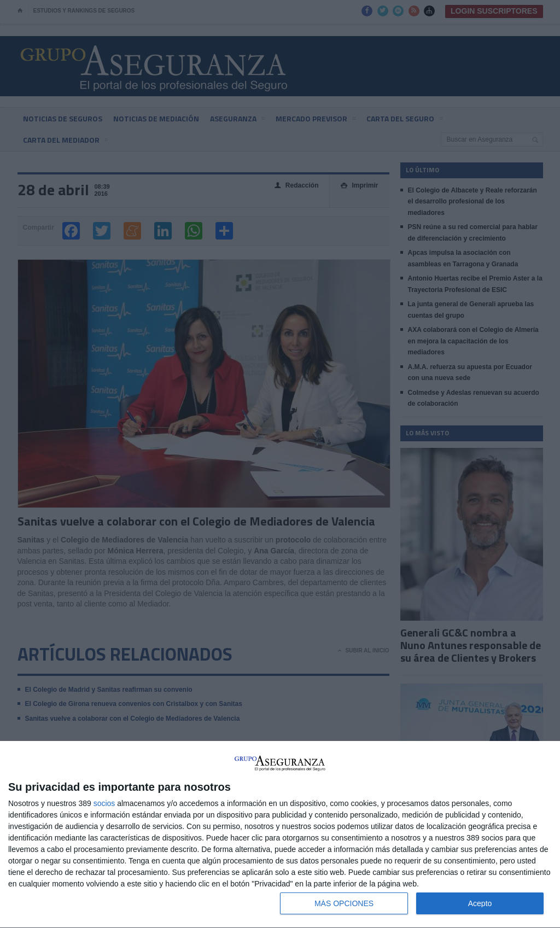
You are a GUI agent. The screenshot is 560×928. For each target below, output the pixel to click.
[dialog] (280, 835)
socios (104, 803)
